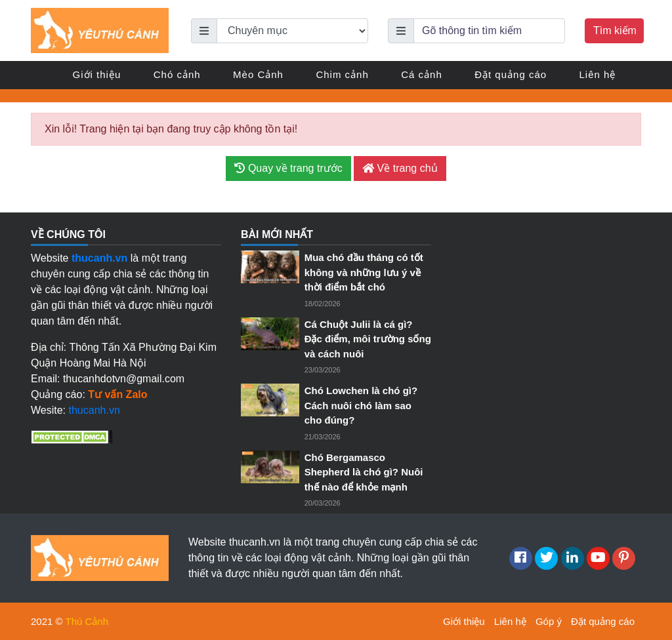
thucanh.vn (94, 410)
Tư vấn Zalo (117, 394)
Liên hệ (598, 74)
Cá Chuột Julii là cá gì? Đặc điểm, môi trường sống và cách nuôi (368, 339)
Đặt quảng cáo (511, 74)
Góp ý (549, 621)
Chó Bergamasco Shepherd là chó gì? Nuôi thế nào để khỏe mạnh (364, 472)
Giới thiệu (97, 74)
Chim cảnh (342, 74)
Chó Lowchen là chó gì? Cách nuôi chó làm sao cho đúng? (361, 405)
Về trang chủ (400, 168)
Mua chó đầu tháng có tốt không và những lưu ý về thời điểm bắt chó (364, 272)
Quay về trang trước (288, 168)
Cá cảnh (422, 74)
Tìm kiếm (615, 30)
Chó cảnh (177, 74)
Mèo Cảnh (258, 74)
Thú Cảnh (87, 621)
